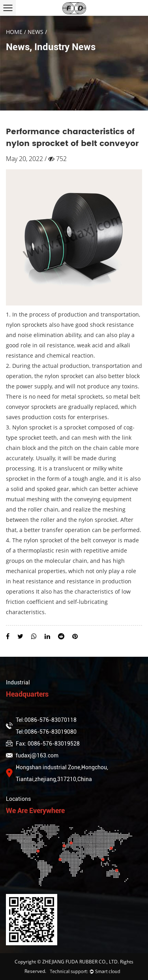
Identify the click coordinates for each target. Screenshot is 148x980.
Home (14, 32)
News (36, 32)
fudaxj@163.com (32, 755)
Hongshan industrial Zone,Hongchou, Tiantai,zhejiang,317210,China (57, 773)
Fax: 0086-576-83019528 (43, 744)
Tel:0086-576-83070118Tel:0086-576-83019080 (41, 726)
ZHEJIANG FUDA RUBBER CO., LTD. (81, 962)
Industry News (65, 47)
